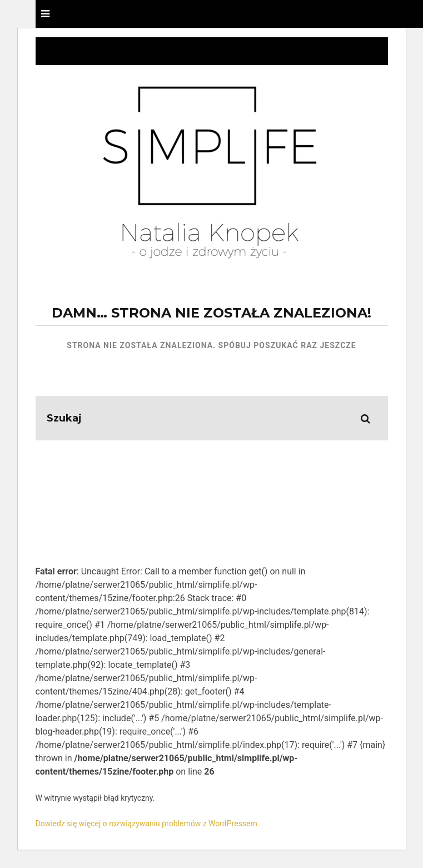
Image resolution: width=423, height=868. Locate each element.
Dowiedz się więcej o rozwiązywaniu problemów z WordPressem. (148, 824)
